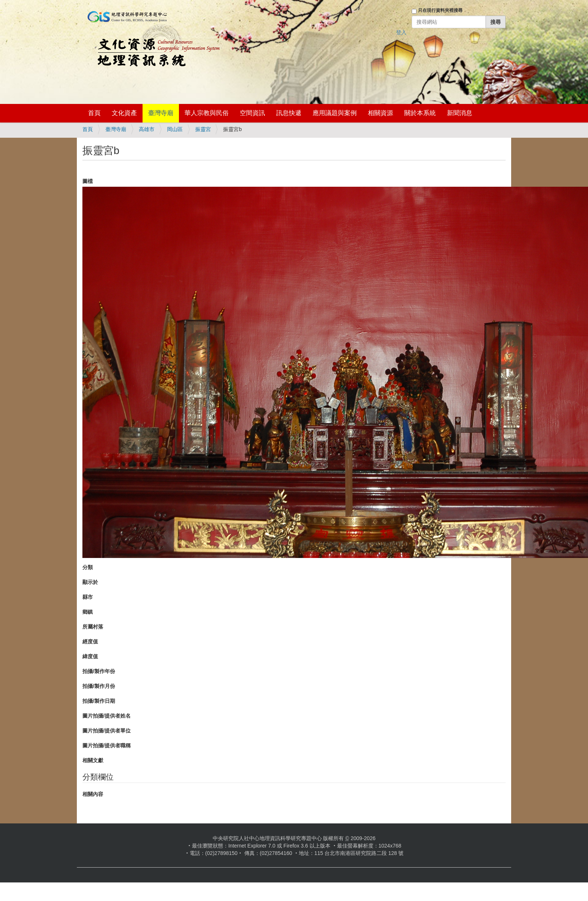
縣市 (88, 597)
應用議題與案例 (335, 113)
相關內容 (93, 794)
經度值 (90, 642)
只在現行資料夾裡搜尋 (440, 10)
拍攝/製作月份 (99, 686)
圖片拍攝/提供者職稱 (107, 745)
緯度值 (90, 656)
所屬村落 (93, 627)
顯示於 (90, 582)
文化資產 (124, 113)
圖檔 (88, 181)
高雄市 (147, 129)
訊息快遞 (289, 113)
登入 (401, 32)
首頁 (94, 113)
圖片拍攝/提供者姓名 (107, 716)
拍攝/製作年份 (99, 671)
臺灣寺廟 (161, 113)
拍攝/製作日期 (99, 701)
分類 (88, 567)
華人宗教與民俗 (207, 113)
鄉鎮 (88, 612)
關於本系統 (420, 113)
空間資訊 (252, 113)
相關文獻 (93, 760)
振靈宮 (203, 129)
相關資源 (380, 113)
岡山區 (175, 129)
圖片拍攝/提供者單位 (107, 731)
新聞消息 (460, 113)
